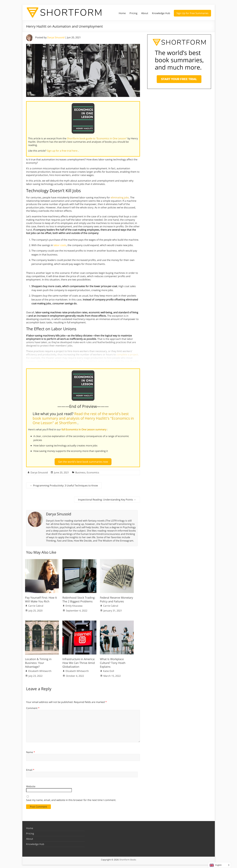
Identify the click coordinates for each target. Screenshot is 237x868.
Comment (33, 707)
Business (80, 471)
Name (31, 751)
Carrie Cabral (36, 605)
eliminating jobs (120, 197)
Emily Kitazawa (74, 605)
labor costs (60, 245)
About (145, 13)
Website (31, 785)
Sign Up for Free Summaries (192, 13)
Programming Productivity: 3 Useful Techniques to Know (64, 484)
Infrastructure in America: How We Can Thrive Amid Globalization (79, 661)
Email (30, 769)
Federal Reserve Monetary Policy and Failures (116, 598)
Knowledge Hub (161, 13)
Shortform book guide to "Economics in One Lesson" (97, 138)
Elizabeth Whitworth (40, 670)
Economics (93, 471)
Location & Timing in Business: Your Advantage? (38, 661)
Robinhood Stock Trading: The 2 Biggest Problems (79, 598)
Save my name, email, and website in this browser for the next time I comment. (71, 799)
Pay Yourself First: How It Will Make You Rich (41, 598)
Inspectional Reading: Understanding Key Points (107, 498)
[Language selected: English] (219, 865)
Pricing (133, 13)
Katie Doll (109, 670)
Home (122, 13)
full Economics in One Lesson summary (84, 429)
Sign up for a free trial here (62, 151)
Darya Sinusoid (56, 37)
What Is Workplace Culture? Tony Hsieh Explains (113, 661)
